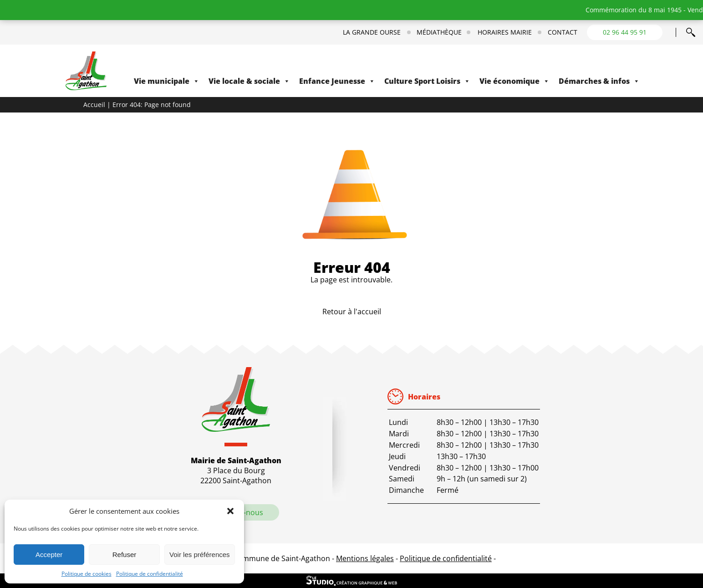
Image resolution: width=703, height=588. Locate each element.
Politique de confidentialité (150, 574)
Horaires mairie (505, 32)
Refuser (125, 555)
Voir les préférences (200, 555)
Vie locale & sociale (249, 81)
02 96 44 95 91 (625, 32)
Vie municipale (167, 81)
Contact (563, 32)
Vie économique (515, 81)
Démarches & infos (599, 81)
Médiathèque (439, 32)
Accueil (94, 105)
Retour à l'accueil (352, 312)
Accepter (49, 555)
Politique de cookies (87, 574)
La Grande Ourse (372, 32)
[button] (230, 511)
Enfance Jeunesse (337, 81)
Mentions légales (365, 558)
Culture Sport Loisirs (427, 81)
